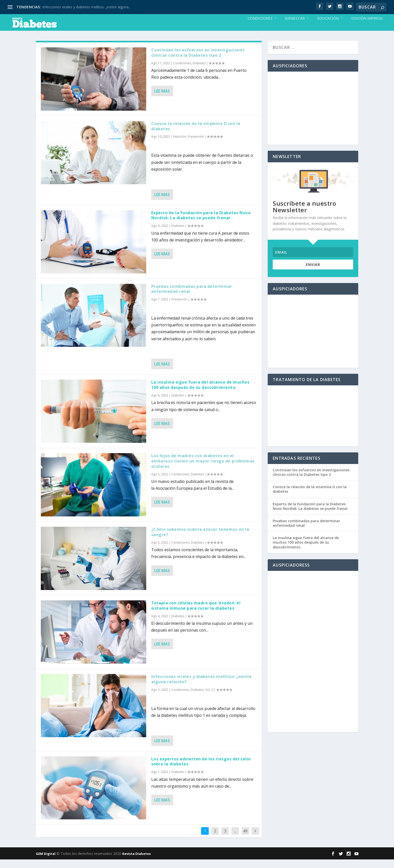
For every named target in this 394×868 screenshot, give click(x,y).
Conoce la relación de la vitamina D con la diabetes (196, 135)
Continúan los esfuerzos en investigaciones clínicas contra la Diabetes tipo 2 (198, 61)
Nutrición (180, 145)
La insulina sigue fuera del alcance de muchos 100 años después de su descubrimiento (200, 393)
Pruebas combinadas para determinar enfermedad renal (192, 298)
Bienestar (295, 27)
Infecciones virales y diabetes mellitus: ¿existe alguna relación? (202, 688)
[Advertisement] (313, 117)
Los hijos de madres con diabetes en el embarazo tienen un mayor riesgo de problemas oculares (203, 470)
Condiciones (260, 27)
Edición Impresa (367, 27)
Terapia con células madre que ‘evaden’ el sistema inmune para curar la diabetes (196, 614)
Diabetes (199, 72)
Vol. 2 (209, 698)
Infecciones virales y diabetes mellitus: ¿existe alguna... (87, 7)
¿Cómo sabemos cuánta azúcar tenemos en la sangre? (200, 540)
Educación (328, 27)
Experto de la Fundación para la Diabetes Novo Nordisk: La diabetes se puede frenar (201, 224)
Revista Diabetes (137, 862)
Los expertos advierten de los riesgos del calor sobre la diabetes (201, 770)
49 (245, 840)
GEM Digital (46, 862)
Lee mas (162, 100)
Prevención (196, 145)
